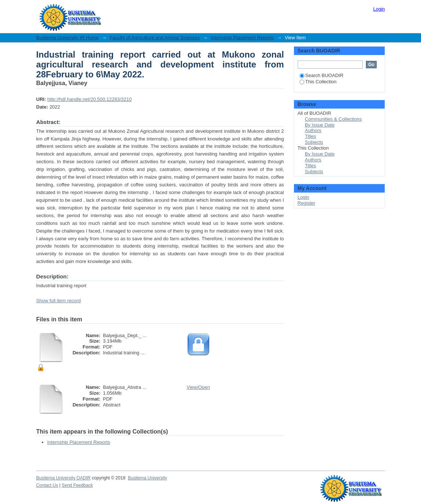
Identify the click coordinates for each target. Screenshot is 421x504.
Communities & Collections (333, 119)
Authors (313, 130)
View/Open (198, 387)
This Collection (318, 82)
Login (379, 9)
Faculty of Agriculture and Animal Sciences (155, 38)
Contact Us (47, 485)
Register (306, 203)
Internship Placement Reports (242, 38)
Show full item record (59, 301)
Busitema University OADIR (63, 478)
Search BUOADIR (322, 75)
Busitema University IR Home (68, 38)
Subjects (314, 142)
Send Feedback (77, 485)
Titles (311, 136)
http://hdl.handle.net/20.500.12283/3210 (90, 99)
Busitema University (147, 478)
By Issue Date (320, 125)
